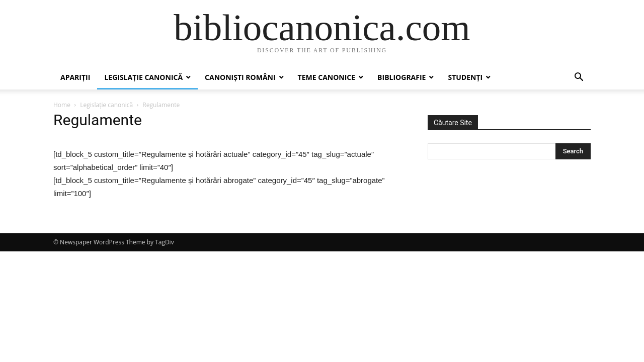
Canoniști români (240, 77)
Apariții (75, 77)
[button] (579, 78)
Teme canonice (327, 77)
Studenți (465, 77)
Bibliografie (401, 77)
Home (62, 105)
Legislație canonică (143, 77)
